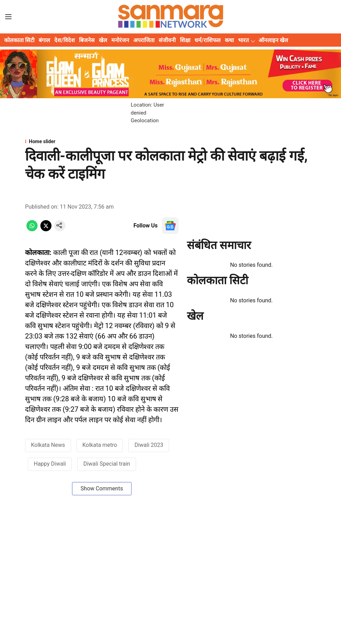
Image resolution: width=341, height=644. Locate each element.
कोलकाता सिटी (19, 40)
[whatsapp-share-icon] (32, 229)
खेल (103, 40)
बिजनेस (87, 40)
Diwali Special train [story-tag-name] (106, 464)
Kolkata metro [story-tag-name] (100, 445)
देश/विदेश (65, 40)
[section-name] (170, 141)
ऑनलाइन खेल (273, 40)
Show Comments (102, 488)
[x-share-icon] (46, 229)
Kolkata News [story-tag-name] (48, 445)
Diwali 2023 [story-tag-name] (149, 445)
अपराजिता (144, 40)
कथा (229, 40)
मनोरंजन (120, 40)
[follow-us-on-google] (170, 226)
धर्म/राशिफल (208, 40)
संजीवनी (167, 40)
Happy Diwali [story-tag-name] (50, 464)
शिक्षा (185, 40)
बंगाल (44, 40)
